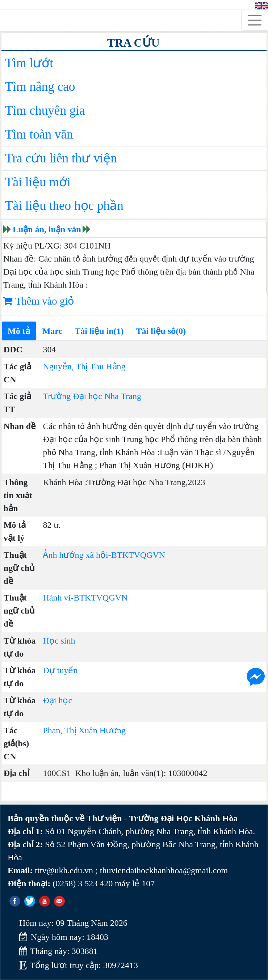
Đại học (57, 700)
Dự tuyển (60, 670)
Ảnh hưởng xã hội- (77, 555)
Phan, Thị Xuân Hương (84, 730)
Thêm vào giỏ (38, 301)
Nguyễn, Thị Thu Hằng (84, 366)
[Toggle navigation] (255, 20)
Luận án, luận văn (47, 229)
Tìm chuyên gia (45, 111)
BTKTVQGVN (138, 555)
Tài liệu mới (38, 182)
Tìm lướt (29, 63)
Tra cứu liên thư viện (61, 158)
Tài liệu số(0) (161, 331)
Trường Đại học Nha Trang (92, 396)
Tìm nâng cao (40, 87)
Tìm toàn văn (39, 134)
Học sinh (59, 641)
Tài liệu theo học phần (64, 206)
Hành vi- (58, 598)
